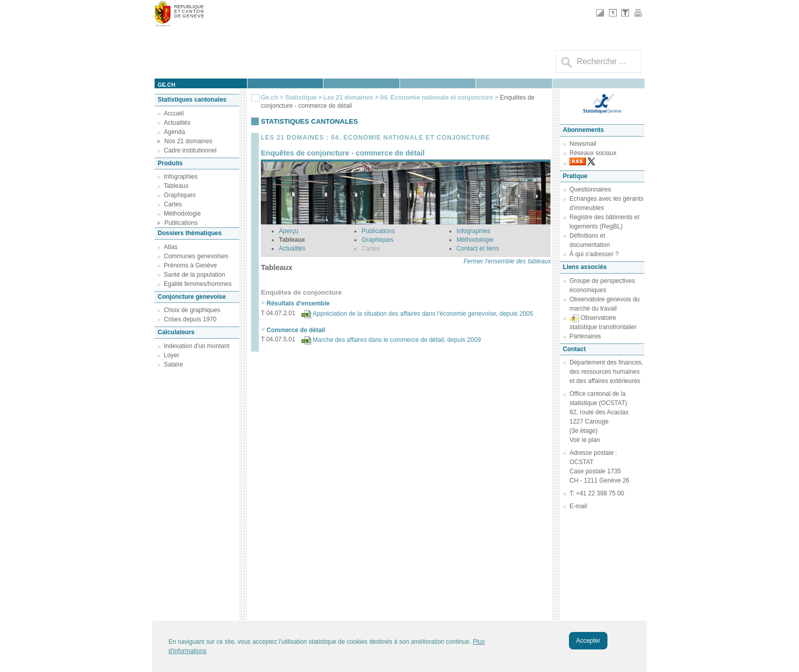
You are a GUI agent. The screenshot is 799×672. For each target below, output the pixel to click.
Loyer (172, 355)
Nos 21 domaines (188, 141)
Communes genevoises (196, 256)
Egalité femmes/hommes (198, 284)
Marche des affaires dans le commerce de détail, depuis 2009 (397, 340)
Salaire (173, 364)
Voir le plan (585, 440)
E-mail (578, 506)
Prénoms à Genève (190, 265)
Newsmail (583, 144)
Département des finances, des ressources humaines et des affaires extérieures (606, 372)
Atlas (171, 247)
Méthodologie (182, 214)
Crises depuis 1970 (190, 319)
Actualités (177, 123)
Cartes (173, 204)
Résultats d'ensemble (298, 303)
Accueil (174, 113)
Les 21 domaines (348, 98)
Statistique (301, 98)
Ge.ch (269, 98)
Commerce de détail (296, 330)
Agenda (174, 132)
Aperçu (289, 231)
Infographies (181, 177)
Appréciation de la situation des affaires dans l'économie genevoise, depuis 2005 (423, 314)
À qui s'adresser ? (594, 254)
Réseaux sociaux (593, 153)
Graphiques (180, 195)
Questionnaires (590, 189)
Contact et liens (478, 248)
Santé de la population (194, 275)
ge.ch (166, 85)
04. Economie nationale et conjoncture (436, 98)
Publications (181, 223)
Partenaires (585, 336)
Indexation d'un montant (197, 346)
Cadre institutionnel (190, 150)
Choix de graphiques (192, 310)
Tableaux (176, 186)
